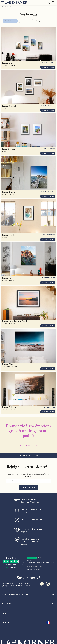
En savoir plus (48, 67)
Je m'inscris (29, 488)
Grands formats (26, 21)
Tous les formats (10, 21)
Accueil (4, 7)
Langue (6, 622)
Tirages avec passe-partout (45, 21)
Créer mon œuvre (28, 445)
